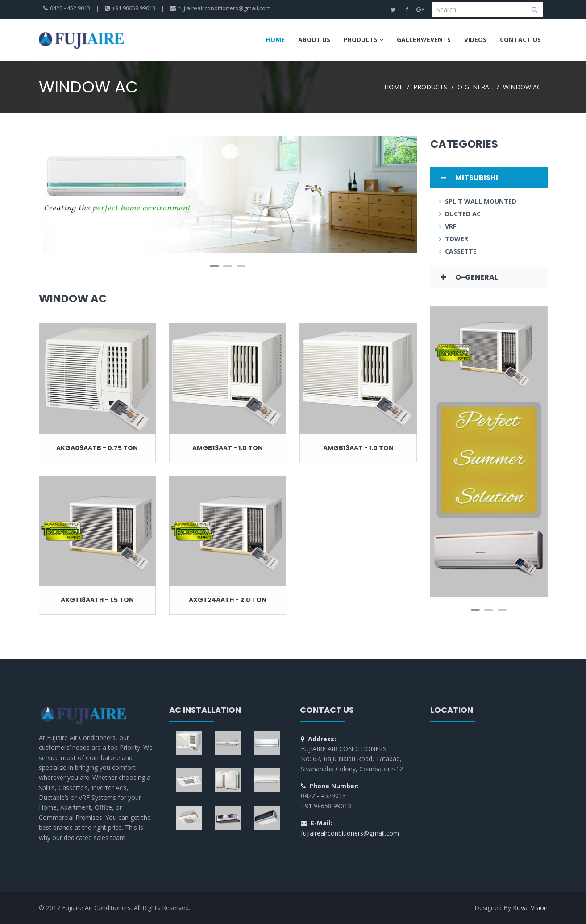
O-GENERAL (475, 87)
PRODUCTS (430, 87)
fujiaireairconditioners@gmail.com (350, 833)
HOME (394, 87)
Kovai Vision (530, 908)
